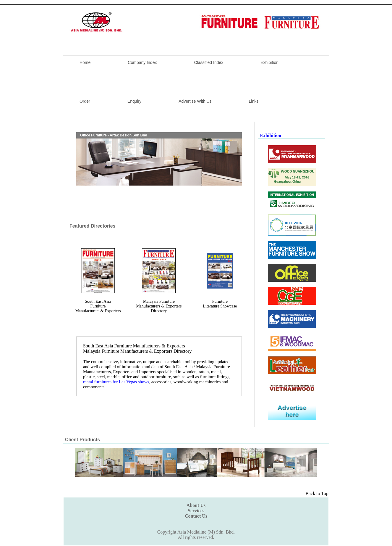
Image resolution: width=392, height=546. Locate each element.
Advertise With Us (195, 101)
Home (85, 62)
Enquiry (134, 101)
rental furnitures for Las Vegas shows (116, 382)
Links (254, 101)
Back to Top (317, 493)
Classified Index (209, 62)
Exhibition (269, 62)
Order (85, 101)
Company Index (142, 62)
